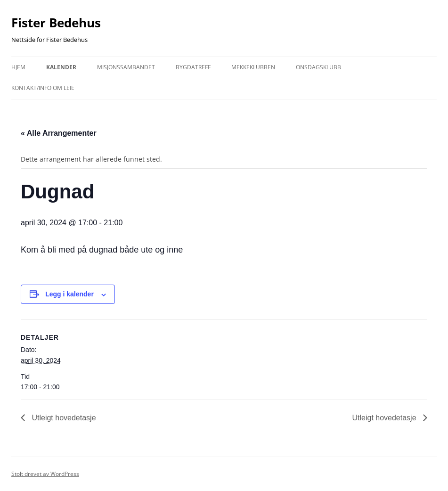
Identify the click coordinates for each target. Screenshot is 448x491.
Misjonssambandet (126, 67)
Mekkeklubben (253, 67)
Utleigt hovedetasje (63, 418)
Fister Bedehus (56, 23)
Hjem (18, 67)
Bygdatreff (193, 67)
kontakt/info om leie (43, 88)
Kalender (61, 67)
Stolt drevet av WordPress (45, 474)
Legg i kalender (69, 294)
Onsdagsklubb (318, 67)
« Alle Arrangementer (59, 133)
